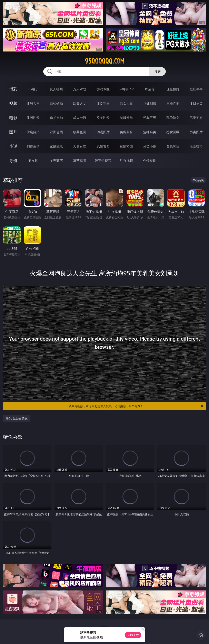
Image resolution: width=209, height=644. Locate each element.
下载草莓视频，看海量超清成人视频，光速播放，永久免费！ (135, 406)
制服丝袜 (126, 118)
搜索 (158, 72)
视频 (13, 103)
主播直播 (173, 103)
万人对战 (80, 89)
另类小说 (150, 146)
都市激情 (33, 146)
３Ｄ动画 (103, 103)
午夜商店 (56, 161)
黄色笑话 (173, 146)
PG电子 (33, 89)
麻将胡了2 (126, 89)
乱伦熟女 (173, 118)
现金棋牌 (173, 89)
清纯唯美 (150, 132)
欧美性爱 (103, 118)
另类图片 (196, 132)
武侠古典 (103, 146)
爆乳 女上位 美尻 (17, 418)
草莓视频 (80, 161)
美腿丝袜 (126, 132)
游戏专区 (103, 89)
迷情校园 (126, 146)
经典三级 (150, 118)
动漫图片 (103, 132)
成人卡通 (80, 118)
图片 (13, 132)
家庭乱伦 (56, 146)
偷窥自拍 (33, 132)
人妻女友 (80, 146)
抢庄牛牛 (196, 89)
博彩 (13, 89)
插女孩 (33, 161)
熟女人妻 (126, 103)
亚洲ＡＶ (33, 103)
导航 (13, 160)
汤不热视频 (103, 161)
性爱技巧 (196, 146)
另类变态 (196, 118)
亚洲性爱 (33, 118)
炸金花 (150, 89)
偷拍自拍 (56, 118)
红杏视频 (126, 161)
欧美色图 (80, 132)
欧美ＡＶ (80, 103)
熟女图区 (173, 132)
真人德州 (56, 89)
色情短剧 (150, 161)
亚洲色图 (56, 132)
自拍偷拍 (56, 103)
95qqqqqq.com (104, 61)
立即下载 (133, 635)
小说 (13, 146)
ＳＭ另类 (196, 103)
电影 (13, 118)
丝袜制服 (150, 103)
